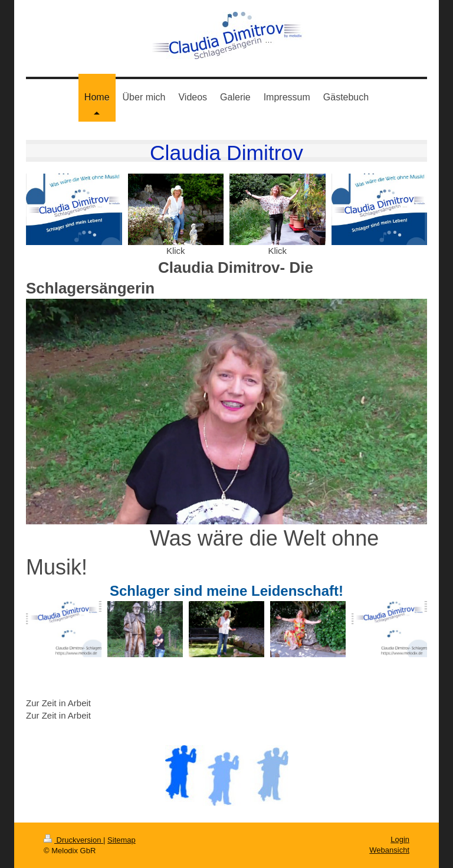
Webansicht (389, 850)
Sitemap (122, 840)
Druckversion (73, 840)
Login (400, 839)
